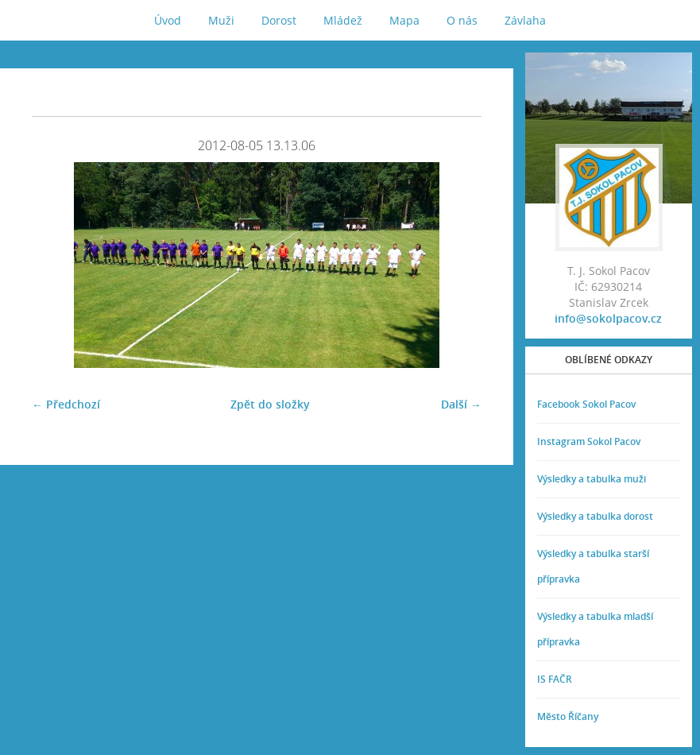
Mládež (343, 20)
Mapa (404, 20)
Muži (221, 20)
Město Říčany (568, 716)
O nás (462, 20)
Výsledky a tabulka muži (592, 479)
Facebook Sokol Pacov (586, 404)
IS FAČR (555, 679)
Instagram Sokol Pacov (589, 441)
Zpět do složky (270, 404)
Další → (461, 404)
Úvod (168, 20)
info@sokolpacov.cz (608, 318)
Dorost (279, 20)
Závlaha (525, 20)
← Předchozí (66, 404)
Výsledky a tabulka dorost (595, 516)
